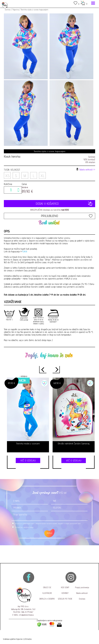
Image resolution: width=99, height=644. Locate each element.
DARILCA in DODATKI (47, 599)
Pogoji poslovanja (82, 587)
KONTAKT (65, 593)
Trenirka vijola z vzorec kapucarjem (34, 10)
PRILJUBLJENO (49, 216)
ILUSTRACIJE (47, 593)
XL (42, 176)
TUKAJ (25, 251)
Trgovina (16, 10)
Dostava (82, 599)
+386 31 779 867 (27, 612)
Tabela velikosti (82, 593)
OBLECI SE (47, 587)
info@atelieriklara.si (26, 615)
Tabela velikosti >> (86, 169)
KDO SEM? (65, 587)
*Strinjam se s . (24, 527)
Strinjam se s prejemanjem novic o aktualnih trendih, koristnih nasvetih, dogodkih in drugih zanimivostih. (48, 524)
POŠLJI (49, 533)
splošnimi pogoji (28, 527)
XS (7, 176)
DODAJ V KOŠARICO (49, 204)
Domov (8, 10)
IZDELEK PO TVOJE (65, 599)
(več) (79, 524)
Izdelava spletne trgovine (13, 639)
